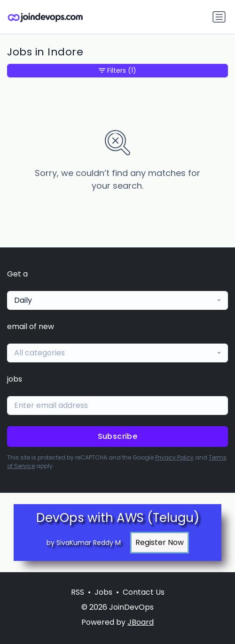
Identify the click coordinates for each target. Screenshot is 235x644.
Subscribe (118, 436)
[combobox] (117, 300)
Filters (117, 71)
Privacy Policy (174, 457)
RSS (78, 592)
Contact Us (144, 592)
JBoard (141, 622)
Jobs (103, 592)
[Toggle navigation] (219, 17)
